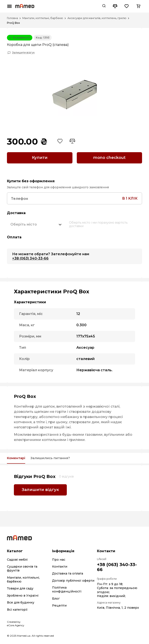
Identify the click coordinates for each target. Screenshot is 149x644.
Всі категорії (17, 609)
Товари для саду (20, 588)
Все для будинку (21, 602)
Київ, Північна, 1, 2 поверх (118, 607)
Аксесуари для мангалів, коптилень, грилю (97, 18)
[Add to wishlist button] (61, 142)
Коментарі (18, 457)
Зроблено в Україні (23, 595)
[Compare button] (115, 6)
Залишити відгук (23, 53)
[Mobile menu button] (10, 6)
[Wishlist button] (127, 6)
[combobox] (36, 223)
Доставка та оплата (68, 573)
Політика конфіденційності (67, 589)
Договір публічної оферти (73, 580)
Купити (40, 158)
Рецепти (59, 605)
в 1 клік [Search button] (130, 197)
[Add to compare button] (74, 142)
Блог (56, 598)
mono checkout (109, 158)
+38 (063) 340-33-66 (30, 257)
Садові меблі (17, 559)
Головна (12, 18)
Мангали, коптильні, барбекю (43, 18)
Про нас (59, 559)
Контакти (60, 566)
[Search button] (104, 6)
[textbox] (24, 223)
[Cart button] (138, 6)
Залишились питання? (59, 457)
